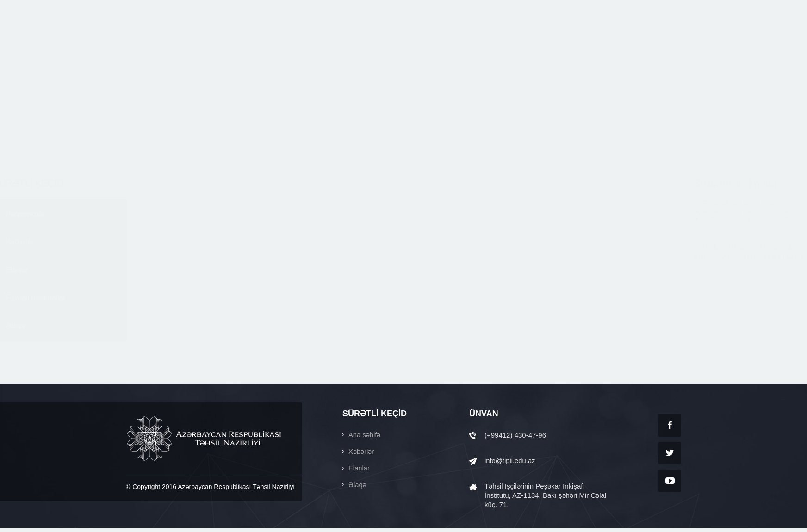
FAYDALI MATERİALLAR (494, 40)
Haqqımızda (151, 215)
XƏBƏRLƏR (370, 40)
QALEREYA (622, 40)
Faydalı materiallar (161, 301)
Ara (586, 8)
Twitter (670, 457)
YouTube (670, 485)
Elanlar (143, 272)
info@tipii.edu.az (510, 465)
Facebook (670, 429)
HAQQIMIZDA (312, 40)
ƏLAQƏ (670, 40)
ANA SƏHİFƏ (253, 40)
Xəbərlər (145, 244)
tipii (170, 40)
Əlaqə (141, 330)
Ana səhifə (365, 439)
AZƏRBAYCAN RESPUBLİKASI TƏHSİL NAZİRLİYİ (205, 442)
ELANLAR (422, 40)
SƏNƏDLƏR (568, 40)
